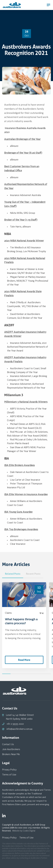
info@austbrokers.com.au (19, 729)
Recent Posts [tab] (33, 574)
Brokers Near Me (11, 755)
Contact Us (8, 745)
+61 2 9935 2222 (15, 724)
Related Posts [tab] (13, 574)
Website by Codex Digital (24, 831)
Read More (24, 660)
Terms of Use (9, 775)
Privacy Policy (9, 770)
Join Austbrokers (11, 750)
